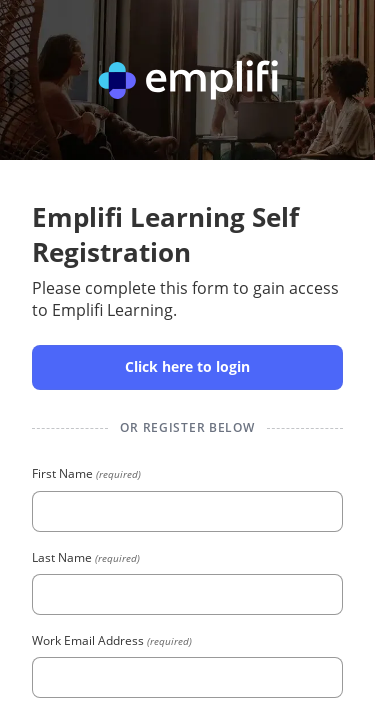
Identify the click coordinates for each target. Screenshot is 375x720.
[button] (187, 367)
